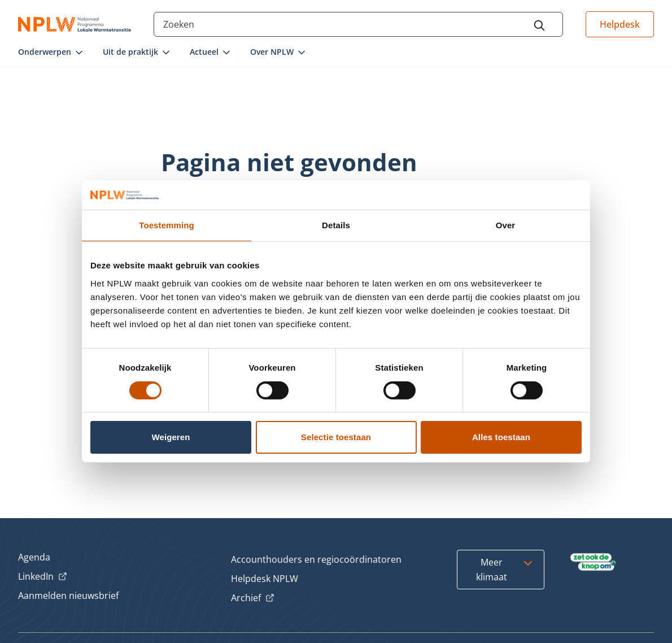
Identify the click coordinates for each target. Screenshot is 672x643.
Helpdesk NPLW (265, 579)
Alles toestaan (501, 437)
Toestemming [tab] (167, 225)
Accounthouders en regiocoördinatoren (316, 559)
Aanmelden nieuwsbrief (68, 596)
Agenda (34, 557)
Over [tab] (506, 225)
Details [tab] (336, 225)
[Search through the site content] (358, 24)
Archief (253, 598)
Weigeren (171, 437)
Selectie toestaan (336, 437)
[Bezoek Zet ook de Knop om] (593, 562)
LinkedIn (43, 577)
